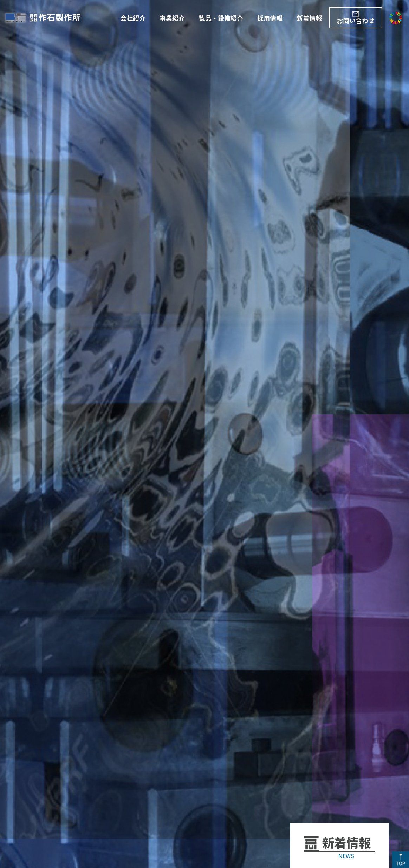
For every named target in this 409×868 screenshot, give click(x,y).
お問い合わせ (356, 20)
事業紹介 (172, 18)
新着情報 (309, 18)
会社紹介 (133, 18)
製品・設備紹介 (221, 18)
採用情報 (270, 18)
